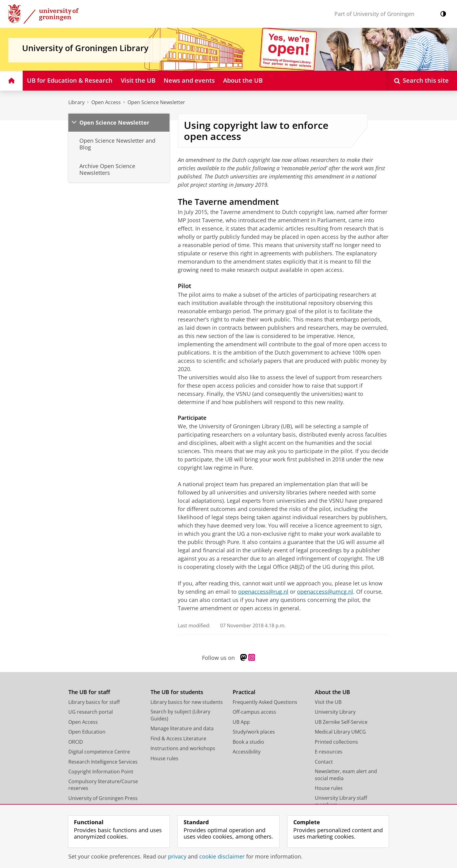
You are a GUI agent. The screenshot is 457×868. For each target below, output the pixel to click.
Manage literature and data (182, 728)
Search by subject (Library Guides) (180, 715)
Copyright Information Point (101, 772)
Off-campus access (254, 712)
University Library (335, 712)
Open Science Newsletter (156, 102)
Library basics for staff (94, 702)
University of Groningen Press (103, 798)
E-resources (329, 752)
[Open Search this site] (421, 81)
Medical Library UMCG (340, 732)
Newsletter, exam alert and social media (346, 775)
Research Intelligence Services (103, 762)
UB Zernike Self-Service (341, 722)
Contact (324, 762)
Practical (244, 692)
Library (76, 102)
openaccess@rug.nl (263, 592)
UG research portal (91, 712)
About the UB (332, 692)
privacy (177, 856)
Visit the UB (328, 702)
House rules (164, 758)
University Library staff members (341, 801)
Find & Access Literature (178, 738)
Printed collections (336, 742)
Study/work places (254, 732)
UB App (241, 722)
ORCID (76, 742)
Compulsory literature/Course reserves (103, 785)
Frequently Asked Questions (265, 702)
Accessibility (247, 752)
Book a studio (248, 742)
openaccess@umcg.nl (325, 592)
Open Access (106, 102)
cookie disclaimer (222, 856)
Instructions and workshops (183, 748)
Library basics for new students (187, 702)
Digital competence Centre (99, 752)
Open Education (87, 732)
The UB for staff (89, 692)
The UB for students (177, 692)
